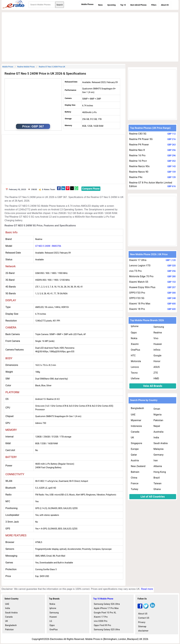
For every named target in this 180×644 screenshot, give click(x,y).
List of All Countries (153, 497)
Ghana (157, 489)
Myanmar (136, 420)
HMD (156, 378)
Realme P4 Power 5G (141, 139)
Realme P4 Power (139, 145)
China (134, 478)
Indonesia (136, 426)
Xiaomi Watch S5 (139, 282)
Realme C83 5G (138, 134)
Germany (158, 455)
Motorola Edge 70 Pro (141, 276)
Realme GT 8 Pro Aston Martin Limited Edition (151, 184)
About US (165, 5)
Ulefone (135, 378)
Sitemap (142, 626)
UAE (133, 415)
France (135, 483)
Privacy (142, 622)
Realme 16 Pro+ (138, 161)
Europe (135, 449)
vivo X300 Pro (101, 621)
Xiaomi (135, 344)
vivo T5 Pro (135, 271)
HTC (133, 356)
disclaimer (143, 631)
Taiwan (157, 483)
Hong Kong (160, 472)
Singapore (137, 443)
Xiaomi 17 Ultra (138, 260)
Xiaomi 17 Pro (101, 617)
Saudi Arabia (161, 443)
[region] (90, 36)
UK (132, 438)
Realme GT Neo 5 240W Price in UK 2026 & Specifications (45, 74)
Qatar (134, 455)
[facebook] (140, 608)
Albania (158, 466)
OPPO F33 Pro (137, 293)
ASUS (157, 367)
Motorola (136, 361)
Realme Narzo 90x (139, 166)
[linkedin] (152, 608)
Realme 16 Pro (137, 155)
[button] (59, 188)
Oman (157, 409)
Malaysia (158, 449)
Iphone (135, 326)
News (100, 5)
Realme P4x (136, 177)
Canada (135, 432)
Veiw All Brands (153, 386)
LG (51, 621)
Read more (147, 589)
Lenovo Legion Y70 (140, 266)
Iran (156, 460)
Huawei (158, 344)
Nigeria (157, 415)
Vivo (156, 338)
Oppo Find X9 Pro (102, 625)
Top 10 (123, 5)
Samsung (159, 327)
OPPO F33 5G (137, 298)
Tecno (134, 373)
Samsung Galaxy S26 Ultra (107, 604)
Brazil (157, 478)
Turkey (135, 489)
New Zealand (138, 466)
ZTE (156, 373)
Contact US (144, 618)
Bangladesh (137, 408)
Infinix (157, 350)
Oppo (134, 333)
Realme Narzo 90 (139, 172)
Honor (157, 361)
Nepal (157, 426)
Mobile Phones (87, 4)
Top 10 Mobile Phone (103, 599)
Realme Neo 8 (137, 150)
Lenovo (135, 367)
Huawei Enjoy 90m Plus (142, 287)
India (156, 438)
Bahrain (135, 472)
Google (157, 356)
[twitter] (146, 608)
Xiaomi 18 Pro (137, 309)
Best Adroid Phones (138, 5)
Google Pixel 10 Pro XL (105, 613)
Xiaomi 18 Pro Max (140, 304)
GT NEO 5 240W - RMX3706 (48, 246)
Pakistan (158, 420)
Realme (158, 333)
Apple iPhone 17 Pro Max (106, 608)
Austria (135, 460)
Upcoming (111, 5)
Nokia (134, 338)
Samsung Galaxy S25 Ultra (107, 630)
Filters (154, 5)
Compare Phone (91, 189)
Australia (158, 432)
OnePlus (136, 350)
